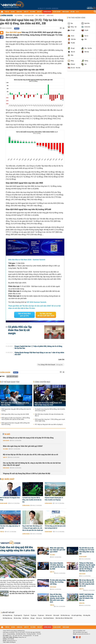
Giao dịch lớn (29, 16)
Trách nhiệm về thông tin (9, 642)
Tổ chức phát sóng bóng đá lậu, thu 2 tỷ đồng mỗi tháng (58, 582)
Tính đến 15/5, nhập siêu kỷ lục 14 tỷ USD (10, 527)
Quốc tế (5, 457)
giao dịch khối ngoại (12, 376)
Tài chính (5, 449)
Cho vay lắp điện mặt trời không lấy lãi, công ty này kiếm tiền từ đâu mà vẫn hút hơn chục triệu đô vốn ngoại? (32, 464)
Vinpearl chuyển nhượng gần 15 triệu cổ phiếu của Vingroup (54, 499)
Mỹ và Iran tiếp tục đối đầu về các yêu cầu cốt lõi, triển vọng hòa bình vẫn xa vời (31, 455)
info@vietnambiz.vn (12, 641)
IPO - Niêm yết (40, 16)
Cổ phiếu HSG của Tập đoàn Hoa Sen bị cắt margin (20, 330)
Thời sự (2, 532)
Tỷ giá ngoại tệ (18, 615)
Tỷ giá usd (26, 615)
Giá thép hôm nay (7, 618)
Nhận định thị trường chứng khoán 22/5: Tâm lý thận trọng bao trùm (48, 404)
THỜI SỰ (7, 12)
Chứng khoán (7, 15)
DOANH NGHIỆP (57, 12)
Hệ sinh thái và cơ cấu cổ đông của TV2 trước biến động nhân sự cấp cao (87, 551)
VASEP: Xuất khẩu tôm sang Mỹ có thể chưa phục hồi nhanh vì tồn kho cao (87, 597)
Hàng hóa (82, 603)
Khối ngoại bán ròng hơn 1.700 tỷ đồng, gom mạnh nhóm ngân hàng (50, 420)
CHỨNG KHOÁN (47, 12)
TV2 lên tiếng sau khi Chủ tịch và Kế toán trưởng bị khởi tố (55, 527)
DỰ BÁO (13, 12)
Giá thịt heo (26, 618)
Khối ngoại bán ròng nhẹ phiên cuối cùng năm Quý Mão (15, 404)
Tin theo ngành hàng (77, 18)
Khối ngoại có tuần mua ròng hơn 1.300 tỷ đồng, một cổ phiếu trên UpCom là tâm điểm (16, 419)
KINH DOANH (66, 12)
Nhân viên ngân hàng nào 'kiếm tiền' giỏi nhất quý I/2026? (23, 446)
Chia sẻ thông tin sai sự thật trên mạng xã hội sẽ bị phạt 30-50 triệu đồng (28, 438)
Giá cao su (39, 618)
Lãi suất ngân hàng (76, 615)
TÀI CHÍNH (33, 12)
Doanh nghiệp (4, 503)
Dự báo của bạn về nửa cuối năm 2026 (46, 315)
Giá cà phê (56, 615)
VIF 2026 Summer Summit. (37, 302)
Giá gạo (32, 618)
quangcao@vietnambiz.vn (83, 634)
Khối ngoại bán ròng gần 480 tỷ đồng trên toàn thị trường (16, 410)
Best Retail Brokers (49, 618)
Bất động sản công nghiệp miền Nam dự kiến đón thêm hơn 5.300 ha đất (22, 592)
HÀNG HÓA (19, 12)
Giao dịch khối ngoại (14, 32)
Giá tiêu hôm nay (65, 615)
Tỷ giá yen (34, 615)
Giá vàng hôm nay (8, 615)
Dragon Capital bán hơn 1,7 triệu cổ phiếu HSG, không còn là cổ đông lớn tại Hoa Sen (38, 347)
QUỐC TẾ (26, 12)
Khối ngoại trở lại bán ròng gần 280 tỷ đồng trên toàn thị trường (16, 424)
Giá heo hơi (49, 615)
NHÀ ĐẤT (39, 12)
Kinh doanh (6, 441)
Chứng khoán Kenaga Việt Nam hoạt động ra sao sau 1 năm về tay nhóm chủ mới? (39, 354)
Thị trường (18, 16)
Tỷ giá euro (41, 615)
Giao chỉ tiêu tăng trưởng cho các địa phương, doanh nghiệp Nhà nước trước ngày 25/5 (57, 598)
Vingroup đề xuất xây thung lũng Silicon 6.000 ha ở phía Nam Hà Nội (27, 474)
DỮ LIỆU (73, 12)
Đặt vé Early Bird (24, 315)
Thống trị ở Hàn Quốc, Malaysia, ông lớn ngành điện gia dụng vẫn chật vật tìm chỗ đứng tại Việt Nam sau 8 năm (87, 567)
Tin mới (7, 434)
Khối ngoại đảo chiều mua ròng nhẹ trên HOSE (15, 414)
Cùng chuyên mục (43, 382)
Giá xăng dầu (87, 615)
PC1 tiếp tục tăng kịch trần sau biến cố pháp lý (49, 425)
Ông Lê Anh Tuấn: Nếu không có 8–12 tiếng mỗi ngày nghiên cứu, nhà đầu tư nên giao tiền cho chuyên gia (33, 528)
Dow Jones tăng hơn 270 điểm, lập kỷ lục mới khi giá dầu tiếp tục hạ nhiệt (58, 566)
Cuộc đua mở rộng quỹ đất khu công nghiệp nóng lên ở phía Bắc (17, 549)
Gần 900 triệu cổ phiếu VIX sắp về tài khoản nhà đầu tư (49, 415)
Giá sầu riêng (17, 618)
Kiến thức (50, 16)
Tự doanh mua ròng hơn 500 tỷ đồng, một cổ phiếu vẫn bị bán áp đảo (50, 410)
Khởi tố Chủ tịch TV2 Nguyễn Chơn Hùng (10, 499)
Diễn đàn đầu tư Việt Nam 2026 (64, 618)
